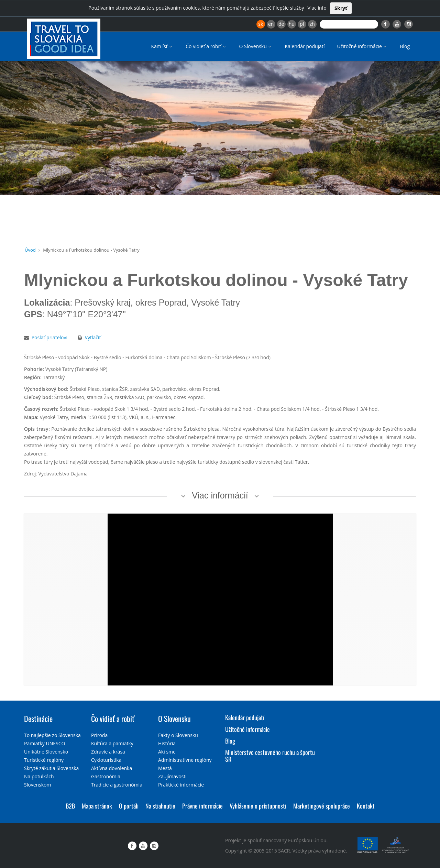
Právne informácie (202, 806)
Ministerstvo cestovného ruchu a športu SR (270, 756)
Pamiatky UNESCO (45, 743)
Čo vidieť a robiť (206, 46)
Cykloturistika (106, 760)
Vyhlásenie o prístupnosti (258, 806)
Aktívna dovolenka (112, 768)
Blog (405, 46)
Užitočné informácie (362, 46)
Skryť (341, 8)
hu (292, 24)
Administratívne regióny (185, 760)
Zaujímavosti (172, 776)
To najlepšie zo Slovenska (52, 735)
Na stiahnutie (160, 806)
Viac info (317, 8)
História (167, 743)
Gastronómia (106, 776)
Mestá (165, 768)
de (281, 24)
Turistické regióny (44, 760)
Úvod (30, 250)
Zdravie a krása (108, 752)
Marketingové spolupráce (322, 806)
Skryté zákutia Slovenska (51, 768)
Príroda (99, 735)
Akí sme (167, 752)
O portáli (129, 806)
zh (312, 24)
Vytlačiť (93, 337)
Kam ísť (162, 46)
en (271, 24)
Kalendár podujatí (305, 46)
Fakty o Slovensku (178, 735)
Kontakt (366, 806)
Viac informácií (220, 495)
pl (302, 24)
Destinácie (38, 718)
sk (261, 24)
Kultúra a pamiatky (112, 743)
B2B (70, 806)
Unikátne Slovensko (46, 752)
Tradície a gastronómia (117, 785)
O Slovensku (256, 46)
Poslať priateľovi (49, 337)
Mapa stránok (97, 806)
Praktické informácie (181, 785)
